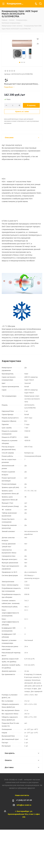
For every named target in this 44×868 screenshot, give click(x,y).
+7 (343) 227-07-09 (24, 800)
